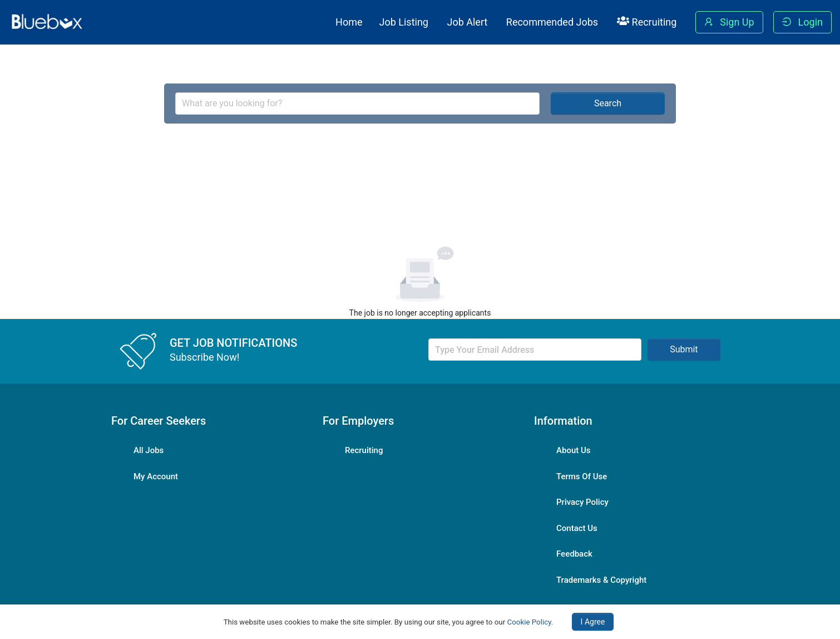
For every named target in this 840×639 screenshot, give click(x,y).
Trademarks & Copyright (601, 580)
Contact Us (577, 528)
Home (349, 22)
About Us (574, 450)
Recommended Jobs (552, 22)
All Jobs (149, 450)
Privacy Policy (582, 502)
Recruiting (647, 22)
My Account (156, 476)
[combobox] (357, 104)
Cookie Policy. (530, 622)
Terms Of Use (582, 476)
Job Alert (467, 22)
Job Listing (404, 22)
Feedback (574, 554)
